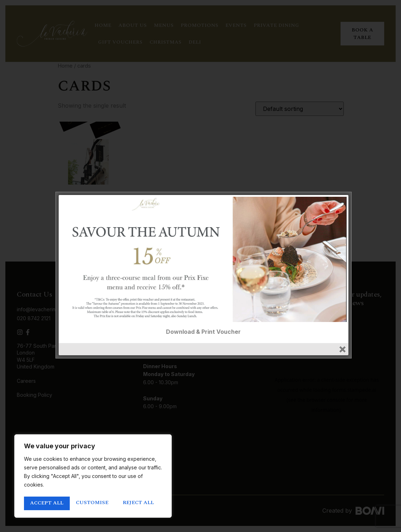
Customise (46, 504)
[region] (93, 477)
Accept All (140, 504)
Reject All (92, 504)
